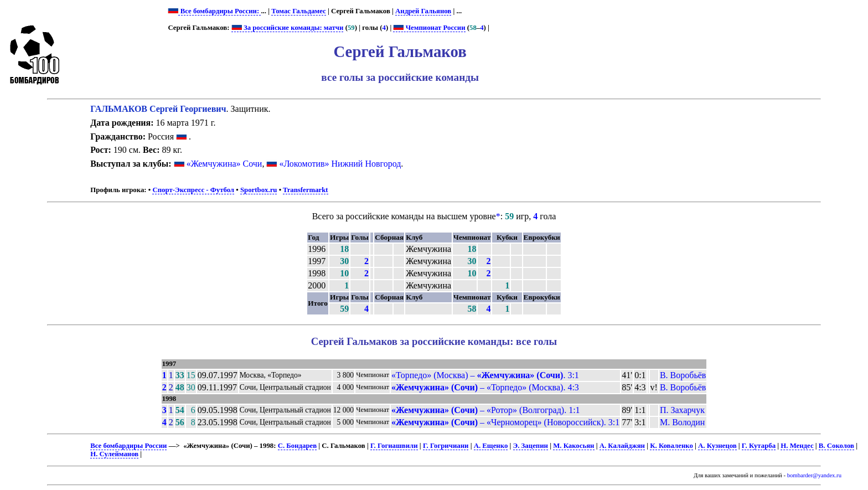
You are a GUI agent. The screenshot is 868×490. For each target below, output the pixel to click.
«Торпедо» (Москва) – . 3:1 (485, 375)
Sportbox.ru (259, 190)
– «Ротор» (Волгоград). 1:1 (486, 410)
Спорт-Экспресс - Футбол (193, 190)
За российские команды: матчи (288, 28)
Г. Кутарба (759, 446)
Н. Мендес (797, 446)
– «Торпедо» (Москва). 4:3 (485, 387)
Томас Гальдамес (299, 11)
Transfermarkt (306, 190)
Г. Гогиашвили (394, 446)
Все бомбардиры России (128, 446)
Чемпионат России (429, 28)
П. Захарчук (682, 410)
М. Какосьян (573, 446)
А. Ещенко (491, 446)
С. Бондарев (297, 446)
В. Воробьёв (683, 375)
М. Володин (682, 422)
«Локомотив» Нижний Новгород (340, 164)
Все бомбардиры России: (219, 11)
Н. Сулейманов (114, 454)
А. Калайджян (622, 446)
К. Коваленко (671, 446)
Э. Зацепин (531, 446)
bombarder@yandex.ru (814, 475)
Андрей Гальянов (423, 11)
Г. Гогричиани (446, 446)
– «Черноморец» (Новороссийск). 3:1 (505, 422)
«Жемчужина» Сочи (224, 164)
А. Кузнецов (717, 446)
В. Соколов (836, 446)
